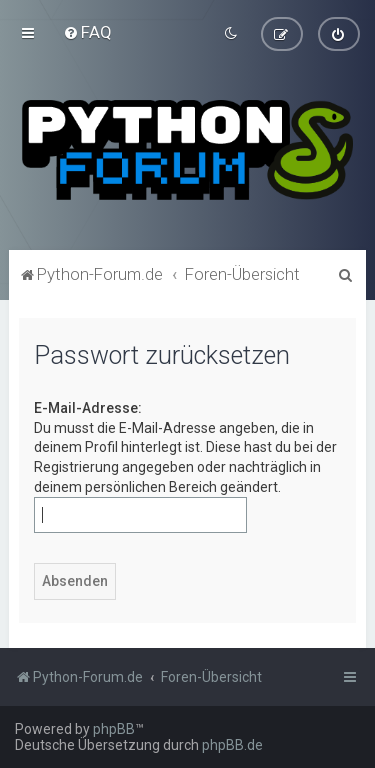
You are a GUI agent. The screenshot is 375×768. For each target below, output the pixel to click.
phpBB (114, 729)
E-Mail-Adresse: (88, 407)
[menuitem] (87, 32)
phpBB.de (232, 745)
